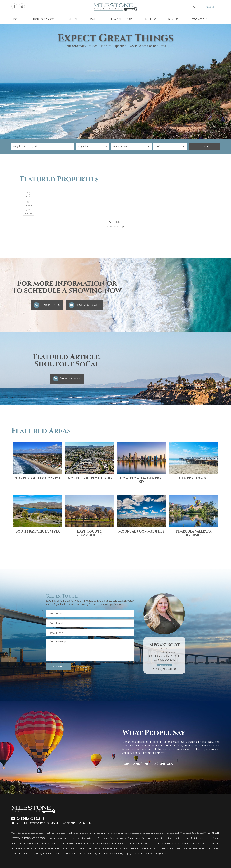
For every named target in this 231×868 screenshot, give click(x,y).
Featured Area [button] (122, 19)
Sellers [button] (151, 19)
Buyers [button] (173, 19)
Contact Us (199, 19)
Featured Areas (41, 431)
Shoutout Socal (44, 19)
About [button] (73, 19)
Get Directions (165, 665)
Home (16, 19)
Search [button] (94, 19)
